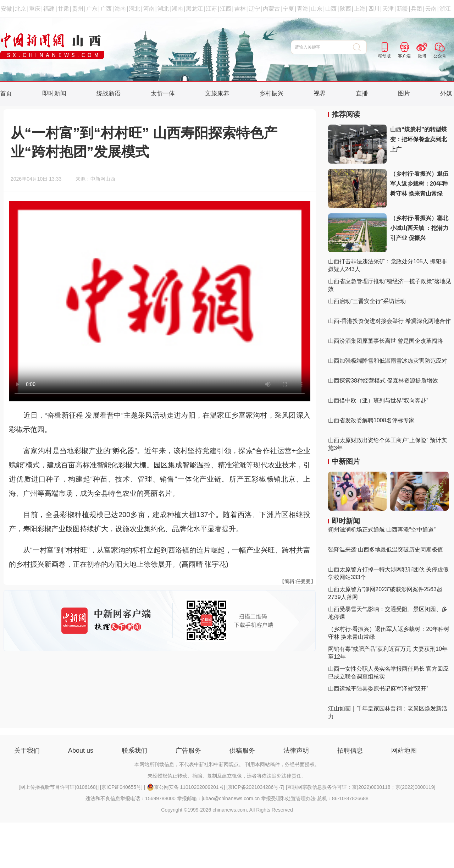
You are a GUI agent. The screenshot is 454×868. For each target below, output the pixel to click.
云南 (431, 9)
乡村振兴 (271, 94)
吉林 (240, 9)
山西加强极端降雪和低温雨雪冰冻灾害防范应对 (388, 361)
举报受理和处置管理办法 (288, 798)
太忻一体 (163, 94)
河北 (134, 9)
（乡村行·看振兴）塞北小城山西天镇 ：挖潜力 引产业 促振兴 (419, 228)
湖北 (163, 9)
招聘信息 (350, 751)
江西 (226, 9)
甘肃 (63, 9)
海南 (120, 9)
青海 (303, 9)
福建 (49, 9)
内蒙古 (271, 9)
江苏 (211, 9)
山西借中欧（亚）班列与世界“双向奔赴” (378, 400)
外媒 (446, 94)
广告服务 (188, 751)
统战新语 (109, 94)
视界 (320, 94)
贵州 (78, 9)
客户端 (404, 56)
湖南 (177, 9)
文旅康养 (217, 94)
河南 (149, 9)
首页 (6, 94)
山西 (331, 9)
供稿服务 (242, 751)
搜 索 (360, 47)
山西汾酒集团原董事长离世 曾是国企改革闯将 (386, 341)
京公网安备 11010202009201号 (185, 787)
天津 (388, 9)
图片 (404, 94)
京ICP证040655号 (121, 787)
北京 (21, 9)
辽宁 (254, 9)
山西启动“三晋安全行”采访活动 (367, 301)
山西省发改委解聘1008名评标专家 (371, 420)
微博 (422, 56)
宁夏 (288, 9)
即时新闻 (54, 94)
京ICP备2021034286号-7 (255, 787)
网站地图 (404, 751)
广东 (92, 9)
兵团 (416, 9)
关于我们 (27, 751)
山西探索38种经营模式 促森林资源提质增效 (383, 381)
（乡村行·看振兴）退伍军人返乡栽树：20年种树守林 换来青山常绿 (419, 184)
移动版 (384, 56)
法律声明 (296, 751)
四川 (374, 9)
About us (81, 751)
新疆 (402, 9)
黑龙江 (194, 9)
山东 (317, 9)
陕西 (345, 9)
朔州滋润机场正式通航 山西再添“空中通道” (382, 530)
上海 (360, 9)
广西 (106, 9)
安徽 (6, 9)
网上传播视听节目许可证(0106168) (59, 787)
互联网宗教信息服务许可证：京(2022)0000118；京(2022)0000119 (361, 787)
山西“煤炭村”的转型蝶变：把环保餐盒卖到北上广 (419, 139)
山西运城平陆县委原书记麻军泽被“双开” (378, 689)
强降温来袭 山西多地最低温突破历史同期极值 (386, 550)
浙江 (445, 9)
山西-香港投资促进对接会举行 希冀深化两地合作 (389, 321)
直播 (362, 94)
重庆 (35, 9)
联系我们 (134, 751)
